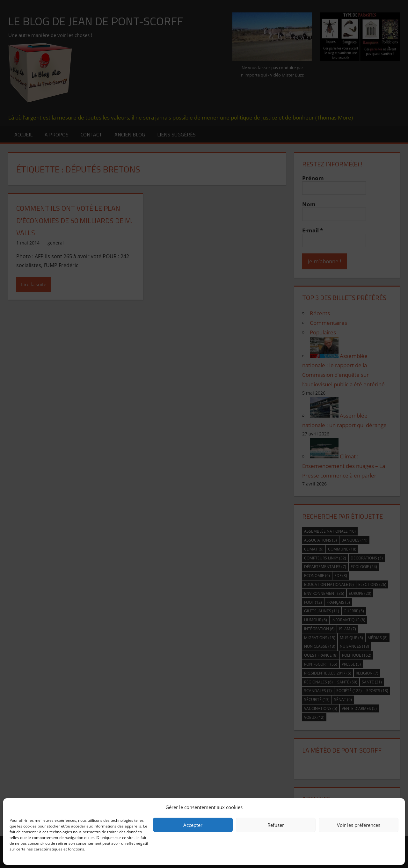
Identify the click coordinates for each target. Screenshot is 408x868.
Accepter (193, 825)
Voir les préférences (359, 825)
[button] (395, 807)
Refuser (276, 825)
